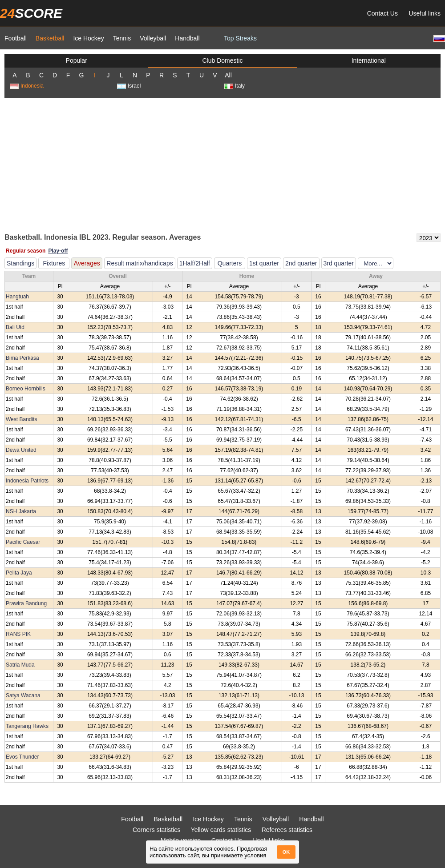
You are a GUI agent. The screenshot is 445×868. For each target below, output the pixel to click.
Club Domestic (222, 60)
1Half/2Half (195, 263)
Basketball (50, 38)
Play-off (58, 251)
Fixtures (54, 263)
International (369, 60)
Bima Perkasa (22, 358)
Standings (20, 263)
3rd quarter (339, 263)
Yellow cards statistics (221, 830)
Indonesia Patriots (27, 481)
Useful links (425, 13)
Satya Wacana (23, 695)
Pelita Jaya (19, 573)
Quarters (230, 263)
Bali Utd (15, 327)
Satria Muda (20, 665)
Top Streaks (240, 38)
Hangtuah (17, 297)
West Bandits (21, 419)
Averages (87, 263)
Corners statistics (156, 830)
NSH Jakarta (21, 511)
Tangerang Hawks (27, 726)
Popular (77, 60)
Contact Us (382, 13)
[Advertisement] (222, 165)
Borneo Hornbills (26, 389)
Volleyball (153, 38)
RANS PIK (18, 634)
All (228, 75)
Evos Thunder (22, 757)
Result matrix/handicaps (140, 263)
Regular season (26, 251)
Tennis (122, 38)
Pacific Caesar (23, 542)
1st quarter (264, 263)
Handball (187, 38)
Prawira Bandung (26, 603)
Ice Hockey (88, 38)
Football (16, 38)
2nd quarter (301, 263)
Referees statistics (287, 830)
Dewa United (21, 450)
